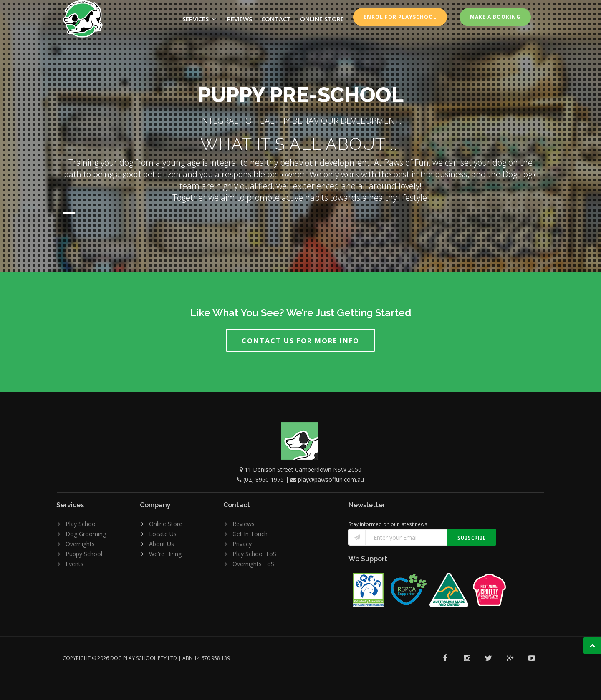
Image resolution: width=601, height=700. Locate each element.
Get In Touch (250, 534)
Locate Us (163, 534)
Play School (81, 524)
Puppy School (84, 554)
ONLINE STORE (322, 19)
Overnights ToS (253, 564)
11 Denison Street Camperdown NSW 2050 (303, 470)
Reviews (240, 19)
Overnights (80, 544)
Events (74, 564)
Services (200, 19)
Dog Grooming (86, 534)
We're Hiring (165, 554)
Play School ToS (254, 554)
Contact (276, 19)
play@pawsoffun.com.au (331, 480)
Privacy (242, 544)
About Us (162, 544)
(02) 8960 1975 (264, 480)
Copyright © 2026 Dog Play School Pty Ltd (120, 658)
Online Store (166, 524)
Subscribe (472, 538)
